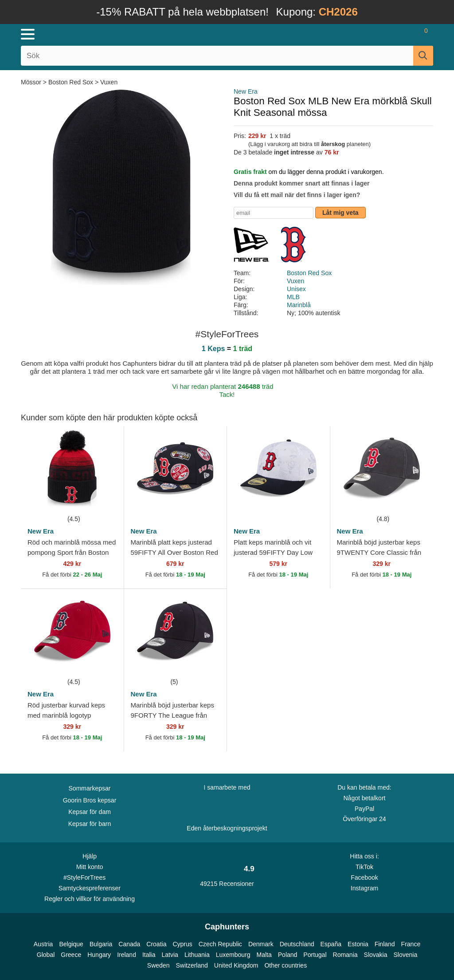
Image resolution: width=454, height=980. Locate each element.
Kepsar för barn (90, 824)
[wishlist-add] (104, 500)
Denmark (261, 944)
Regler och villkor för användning (90, 899)
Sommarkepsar (90, 788)
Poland (288, 955)
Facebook (364, 877)
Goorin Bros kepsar (90, 800)
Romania (345, 955)
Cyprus (182, 944)
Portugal (315, 955)
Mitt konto (90, 867)
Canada (129, 944)
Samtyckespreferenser (90, 888)
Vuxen (109, 82)
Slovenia (405, 955)
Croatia (156, 944)
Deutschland (297, 944)
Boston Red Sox (71, 82)
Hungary (99, 955)
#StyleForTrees (90, 877)
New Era (246, 91)
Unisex (296, 289)
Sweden (159, 965)
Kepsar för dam (90, 812)
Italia (149, 955)
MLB (293, 297)
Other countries (286, 965)
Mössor (32, 82)
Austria (43, 944)
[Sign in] (374, 34)
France (411, 944)
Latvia (170, 955)
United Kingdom (236, 965)
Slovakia (376, 955)
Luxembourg (233, 955)
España (331, 944)
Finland (385, 944)
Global (46, 955)
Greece (71, 955)
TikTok (364, 867)
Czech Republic (220, 944)
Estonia (358, 944)
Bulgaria (101, 944)
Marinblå (299, 305)
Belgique (71, 944)
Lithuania (197, 955)
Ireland (127, 955)
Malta (264, 955)
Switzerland (192, 965)
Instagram (364, 888)
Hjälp (90, 856)
